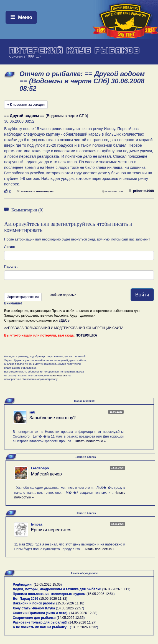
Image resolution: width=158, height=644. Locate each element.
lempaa (36, 524)
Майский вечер (46, 474)
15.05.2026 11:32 (53, 599)
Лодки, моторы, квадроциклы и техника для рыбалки (57, 589)
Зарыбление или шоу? (53, 418)
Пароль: (11, 267)
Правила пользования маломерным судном (49, 594)
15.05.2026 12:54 (100, 594)
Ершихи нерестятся (51, 530)
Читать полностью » (90, 441)
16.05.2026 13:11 (116, 589)
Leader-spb (40, 468)
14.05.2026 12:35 (71, 618)
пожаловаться (112, 191)
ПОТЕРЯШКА (86, 335)
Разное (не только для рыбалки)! (40, 622)
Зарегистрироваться (23, 297)
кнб (32, 412)
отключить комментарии (35, 191)
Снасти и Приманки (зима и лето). (40, 613)
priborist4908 (141, 191)
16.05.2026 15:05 (48, 584)
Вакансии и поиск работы (34, 603)
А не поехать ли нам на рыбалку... (41, 627)
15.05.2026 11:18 (70, 603)
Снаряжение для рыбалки (34, 618)
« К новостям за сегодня (26, 105)
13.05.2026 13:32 (84, 627)
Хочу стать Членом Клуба (34, 608)
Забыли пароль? (63, 295)
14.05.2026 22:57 (70, 608)
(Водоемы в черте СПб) (46, 116)
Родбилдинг (23, 584)
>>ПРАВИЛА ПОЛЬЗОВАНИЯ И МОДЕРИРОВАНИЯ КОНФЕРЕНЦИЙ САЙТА (64, 328)
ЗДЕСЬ (64, 320)
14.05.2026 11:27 (82, 622)
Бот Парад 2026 (26, 599)
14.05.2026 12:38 (83, 613)
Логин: (10, 247)
